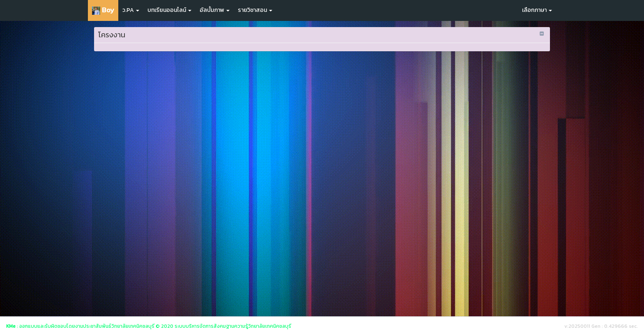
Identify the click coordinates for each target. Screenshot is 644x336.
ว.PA (131, 10)
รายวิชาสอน (255, 10)
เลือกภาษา (537, 10)
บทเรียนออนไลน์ (169, 10)
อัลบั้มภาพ (215, 10)
